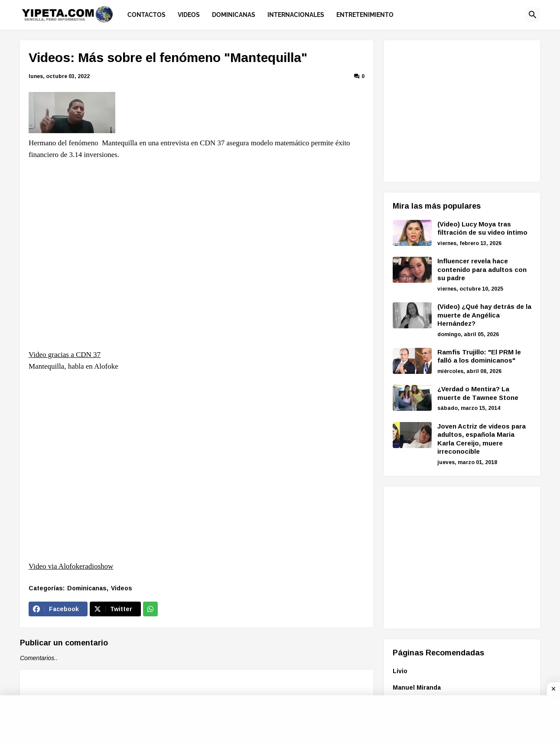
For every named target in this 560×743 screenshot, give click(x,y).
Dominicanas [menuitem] (234, 15)
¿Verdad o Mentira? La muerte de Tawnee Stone (478, 393)
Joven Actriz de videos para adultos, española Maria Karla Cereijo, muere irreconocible (482, 439)
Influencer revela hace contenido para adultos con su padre (482, 269)
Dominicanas (87, 588)
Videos (122, 588)
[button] (533, 15)
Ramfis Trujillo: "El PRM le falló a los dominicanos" (479, 356)
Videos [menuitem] (189, 15)
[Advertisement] (466, 110)
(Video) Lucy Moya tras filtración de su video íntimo (482, 228)
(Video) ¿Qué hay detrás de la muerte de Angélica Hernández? (484, 315)
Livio (400, 671)
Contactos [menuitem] (147, 15)
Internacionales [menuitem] (296, 15)
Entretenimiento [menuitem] (365, 15)
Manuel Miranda (417, 687)
